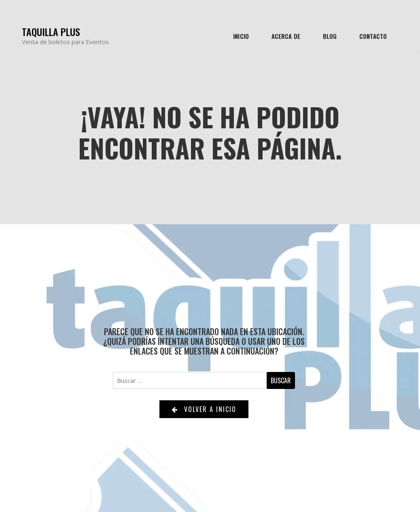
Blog (330, 36)
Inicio (241, 36)
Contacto (373, 36)
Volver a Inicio (204, 409)
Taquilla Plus (51, 32)
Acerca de (286, 36)
